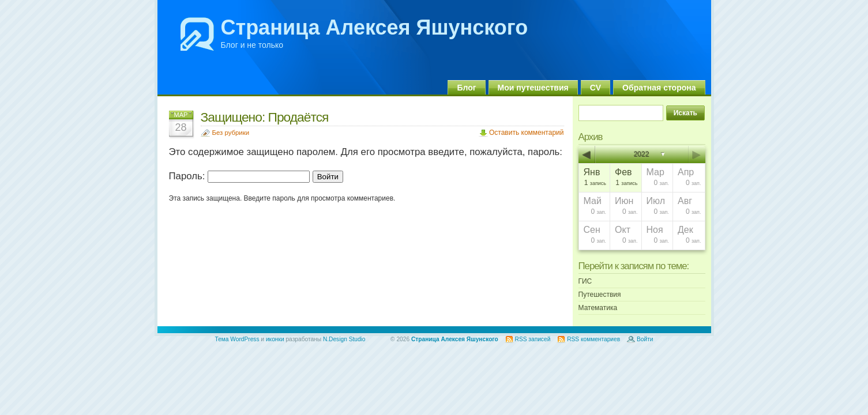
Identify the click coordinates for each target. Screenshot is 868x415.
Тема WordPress (237, 339)
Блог (466, 88)
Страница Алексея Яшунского (375, 27)
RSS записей (533, 339)
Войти (645, 339)
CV (595, 88)
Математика (598, 308)
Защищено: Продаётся (265, 117)
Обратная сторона (659, 88)
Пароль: (240, 176)
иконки (275, 339)
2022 (642, 154)
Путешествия (600, 295)
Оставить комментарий (527, 133)
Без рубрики (231, 133)
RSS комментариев (593, 339)
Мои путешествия (533, 88)
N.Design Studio (344, 339)
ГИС (585, 281)
